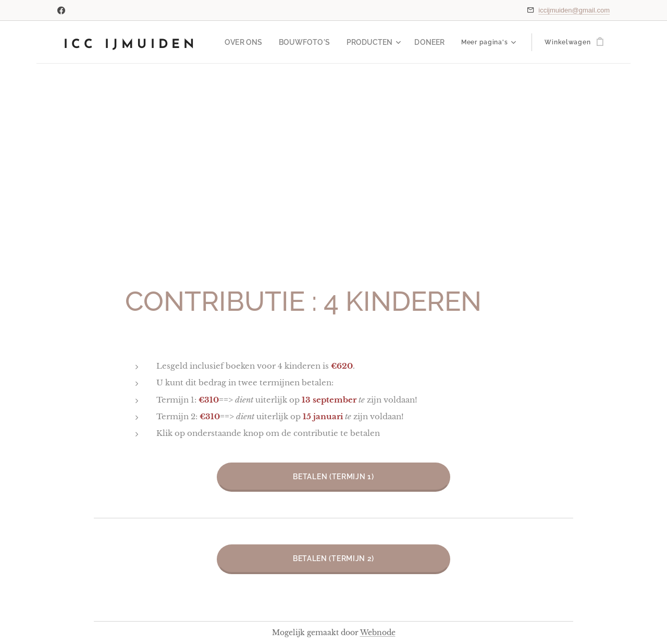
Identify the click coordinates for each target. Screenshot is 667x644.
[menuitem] (260, 42)
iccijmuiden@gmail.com (574, 10)
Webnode (378, 633)
